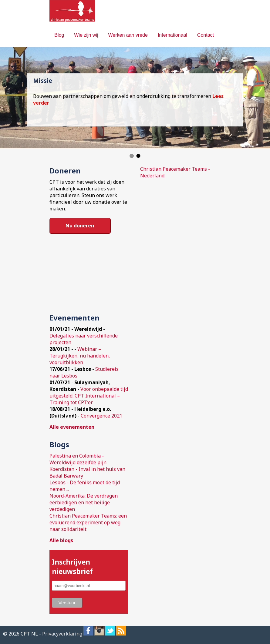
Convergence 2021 (101, 416)
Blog (59, 35)
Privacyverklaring (62, 634)
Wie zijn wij (86, 35)
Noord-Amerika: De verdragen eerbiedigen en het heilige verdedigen (84, 502)
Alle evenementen (72, 427)
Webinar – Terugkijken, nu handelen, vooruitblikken (80, 356)
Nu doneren (80, 226)
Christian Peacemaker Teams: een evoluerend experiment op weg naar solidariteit (88, 522)
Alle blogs (61, 540)
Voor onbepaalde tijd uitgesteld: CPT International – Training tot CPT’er (89, 396)
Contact (206, 35)
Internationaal (172, 35)
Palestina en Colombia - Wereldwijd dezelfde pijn (78, 459)
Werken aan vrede (128, 35)
